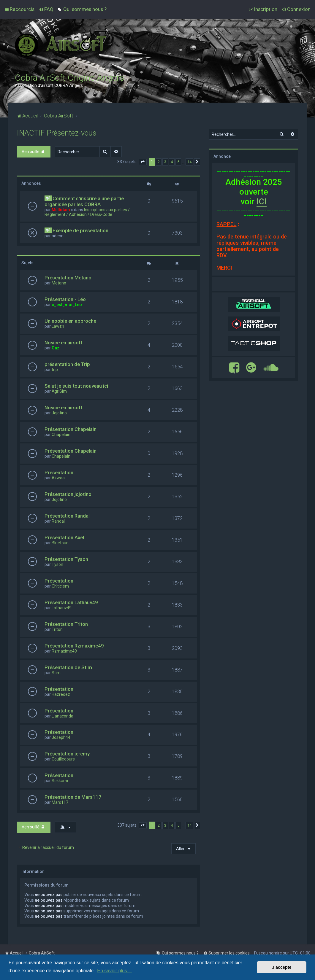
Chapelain (61, 435)
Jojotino (59, 413)
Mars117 (60, 802)
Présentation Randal (67, 516)
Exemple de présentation (80, 230)
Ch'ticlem (60, 586)
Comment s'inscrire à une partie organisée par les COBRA (84, 201)
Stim (56, 673)
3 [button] (165, 162)
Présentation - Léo (65, 299)
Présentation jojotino (68, 494)
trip (55, 370)
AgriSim (59, 391)
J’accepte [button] (282, 967)
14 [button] (189, 162)
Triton (57, 629)
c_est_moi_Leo (67, 305)
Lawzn (58, 326)
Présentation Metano (68, 278)
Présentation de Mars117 (73, 797)
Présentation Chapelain (71, 429)
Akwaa (58, 478)
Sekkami (60, 781)
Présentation (59, 472)
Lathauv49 (62, 608)
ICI (262, 202)
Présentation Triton (66, 624)
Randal (58, 521)
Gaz (56, 348)
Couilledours (63, 759)
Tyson (57, 564)
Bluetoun (60, 543)
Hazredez (61, 694)
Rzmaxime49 (64, 651)
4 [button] (172, 162)
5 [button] (178, 162)
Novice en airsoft (63, 343)
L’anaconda (62, 716)
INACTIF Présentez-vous (57, 133)
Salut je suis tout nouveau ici (76, 386)
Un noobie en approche (70, 321)
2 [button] (159, 162)
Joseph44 (61, 737)
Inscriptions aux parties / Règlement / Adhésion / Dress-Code (87, 212)
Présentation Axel (64, 537)
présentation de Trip (67, 364)
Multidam (61, 210)
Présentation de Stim (68, 667)
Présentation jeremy (67, 754)
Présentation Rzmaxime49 (74, 646)
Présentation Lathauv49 (71, 602)
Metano (59, 283)
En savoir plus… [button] (114, 971)
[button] (143, 162)
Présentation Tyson (66, 559)
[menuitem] (46, 9)
